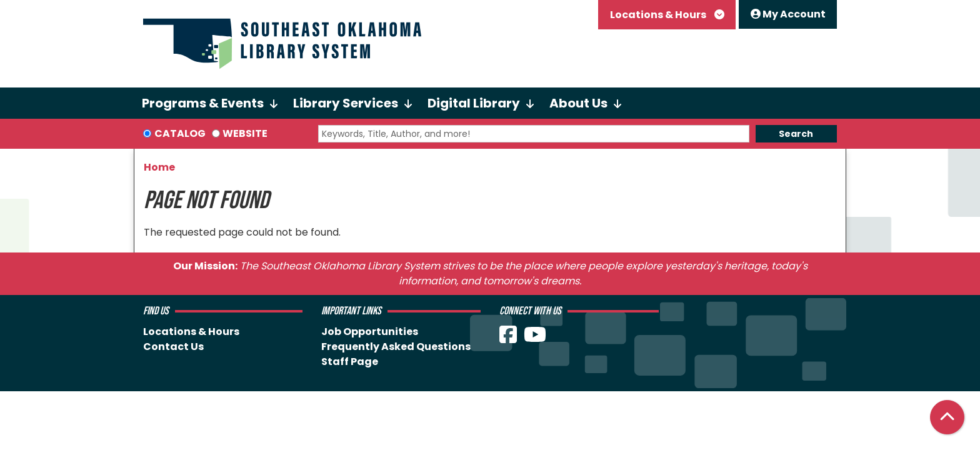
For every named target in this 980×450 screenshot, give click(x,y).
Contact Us (173, 347)
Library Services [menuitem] (346, 103)
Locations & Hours (659, 15)
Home (159, 167)
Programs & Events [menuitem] (203, 103)
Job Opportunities (370, 332)
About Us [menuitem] (578, 103)
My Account (788, 14)
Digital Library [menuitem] (474, 103)
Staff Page (350, 362)
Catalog (180, 133)
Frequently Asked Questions (396, 347)
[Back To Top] (947, 417)
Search (796, 134)
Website (245, 133)
